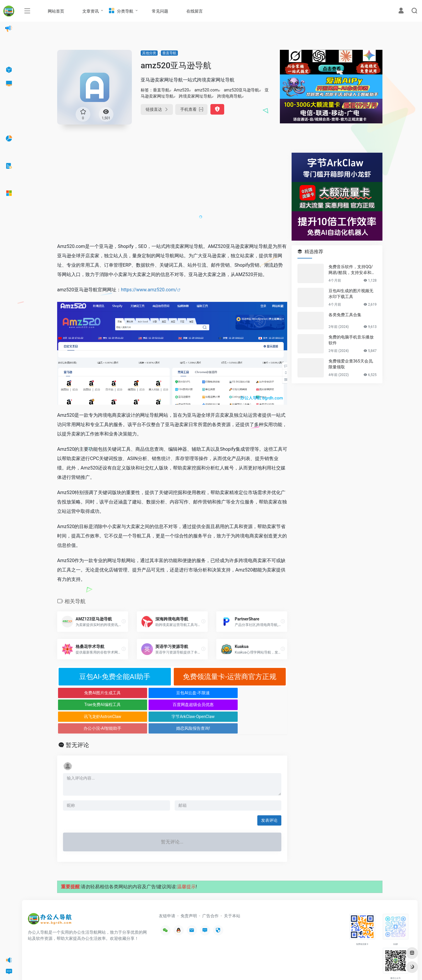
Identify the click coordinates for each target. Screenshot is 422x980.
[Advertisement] (172, 194)
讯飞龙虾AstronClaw (86, 705)
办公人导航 (74, 967)
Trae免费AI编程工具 (201, 693)
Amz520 (181, 90)
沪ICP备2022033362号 (101, 967)
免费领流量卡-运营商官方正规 (230, 677)
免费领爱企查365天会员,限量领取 (351, 364)
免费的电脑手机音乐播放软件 (351, 340)
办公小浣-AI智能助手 (201, 705)
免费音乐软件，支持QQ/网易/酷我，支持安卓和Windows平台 (352, 270)
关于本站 (232, 892)
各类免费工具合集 (345, 315)
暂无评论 (77, 721)
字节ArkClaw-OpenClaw (143, 705)
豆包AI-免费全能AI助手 (115, 677)
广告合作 (210, 892)
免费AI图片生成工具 (86, 693)
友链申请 (167, 892)
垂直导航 (169, 53)
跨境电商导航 (229, 96)
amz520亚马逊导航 (241, 90)
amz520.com (206, 90)
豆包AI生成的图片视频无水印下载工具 (351, 294)
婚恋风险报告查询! (258, 705)
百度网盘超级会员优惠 (258, 693)
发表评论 (269, 797)
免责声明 (189, 892)
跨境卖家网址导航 (195, 96)
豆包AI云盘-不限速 (143, 693)
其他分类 (149, 53)
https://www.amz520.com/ (149, 290)
